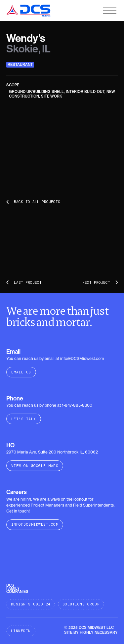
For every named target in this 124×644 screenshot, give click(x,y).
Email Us (21, 372)
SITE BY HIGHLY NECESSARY (91, 632)
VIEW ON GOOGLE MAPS (35, 466)
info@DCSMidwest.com (35, 524)
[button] (110, 11)
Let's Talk (24, 419)
